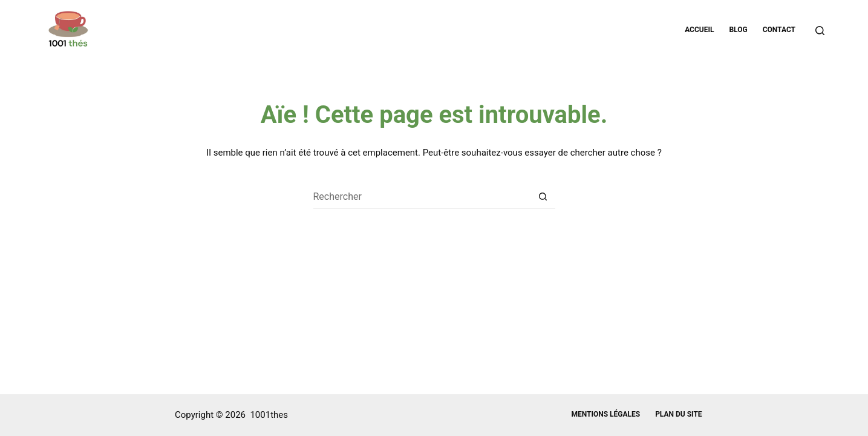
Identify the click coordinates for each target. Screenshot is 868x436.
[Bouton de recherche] (543, 197)
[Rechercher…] (422, 197)
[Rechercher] (820, 31)
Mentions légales (605, 414)
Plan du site (678, 414)
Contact (779, 30)
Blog (738, 30)
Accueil (699, 30)
